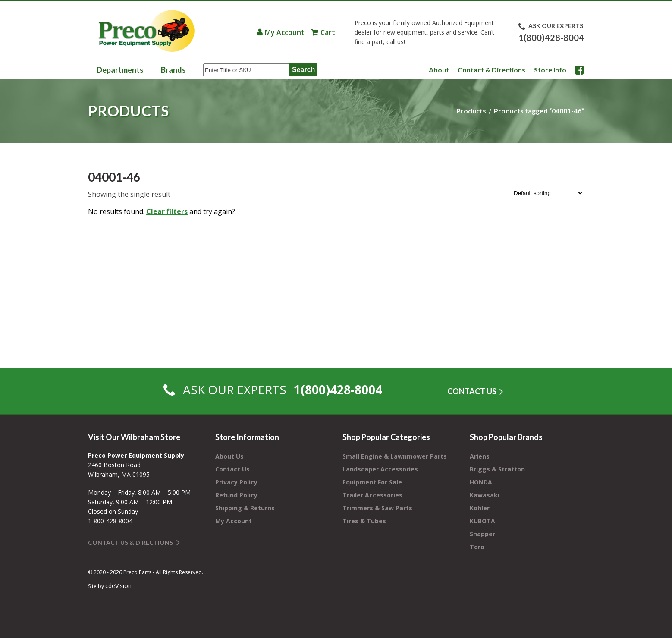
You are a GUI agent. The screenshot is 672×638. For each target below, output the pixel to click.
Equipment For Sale (372, 482)
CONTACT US (472, 391)
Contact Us (232, 469)
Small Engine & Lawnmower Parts (395, 456)
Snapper (482, 534)
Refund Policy (236, 495)
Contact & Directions (491, 70)
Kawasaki (485, 495)
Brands (173, 70)
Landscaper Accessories (380, 469)
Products (471, 111)
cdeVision (118, 586)
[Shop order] (548, 193)
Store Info (550, 70)
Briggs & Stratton (497, 469)
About (439, 70)
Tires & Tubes (364, 521)
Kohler (480, 508)
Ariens (480, 456)
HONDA (481, 482)
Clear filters (167, 211)
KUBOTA (482, 521)
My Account (285, 32)
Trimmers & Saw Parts (377, 508)
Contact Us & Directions (130, 542)
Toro (477, 547)
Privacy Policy (236, 482)
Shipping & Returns (245, 508)
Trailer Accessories (372, 495)
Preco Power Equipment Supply (146, 31)
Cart (328, 32)
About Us (229, 456)
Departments (120, 70)
